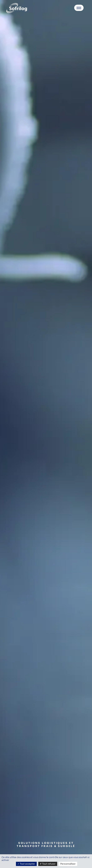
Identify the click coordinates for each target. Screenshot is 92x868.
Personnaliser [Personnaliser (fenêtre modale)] (68, 864)
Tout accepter (26, 864)
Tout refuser (48, 864)
